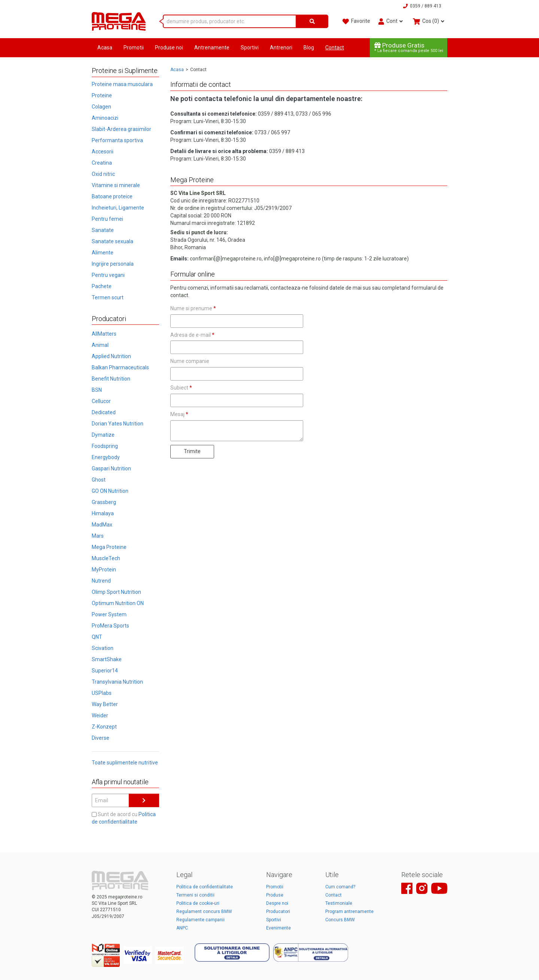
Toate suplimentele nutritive (125, 763)
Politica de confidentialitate (205, 887)
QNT (97, 637)
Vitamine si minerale (116, 185)
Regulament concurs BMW (204, 912)
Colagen (101, 107)
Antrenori (281, 48)
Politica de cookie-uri (198, 903)
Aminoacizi (105, 118)
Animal (100, 345)
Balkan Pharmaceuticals (120, 367)
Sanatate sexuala (112, 241)
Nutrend (101, 581)
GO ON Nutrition (110, 491)
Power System (109, 614)
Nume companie (190, 361)
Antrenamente (212, 48)
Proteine (102, 95)
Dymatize (103, 435)
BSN (97, 390)
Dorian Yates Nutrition (118, 424)
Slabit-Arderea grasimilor (121, 129)
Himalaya (103, 513)
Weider (100, 715)
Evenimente (278, 928)
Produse (275, 895)
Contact (335, 48)
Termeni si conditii (195, 895)
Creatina (102, 163)
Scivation (103, 648)
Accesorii (103, 152)
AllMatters (104, 334)
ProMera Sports (110, 626)
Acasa (105, 48)
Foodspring (105, 446)
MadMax (102, 525)
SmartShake (107, 659)
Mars (98, 536)
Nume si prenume (193, 308)
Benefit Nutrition (111, 379)
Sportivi (250, 48)
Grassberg (104, 502)
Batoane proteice (112, 196)
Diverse (101, 738)
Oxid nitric (103, 174)
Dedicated (104, 412)
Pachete (102, 286)
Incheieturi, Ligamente (118, 208)
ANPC (182, 928)
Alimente (103, 253)
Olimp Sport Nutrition (116, 592)
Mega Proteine (109, 547)
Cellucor (101, 401)
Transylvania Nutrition (117, 682)
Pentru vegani (108, 275)
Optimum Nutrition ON (118, 603)
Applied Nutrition (111, 356)
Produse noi (169, 48)
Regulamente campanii (200, 920)
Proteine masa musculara (122, 84)
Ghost (99, 480)
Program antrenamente (349, 912)
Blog (309, 48)
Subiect (181, 388)
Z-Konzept (104, 727)
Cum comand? (340, 887)
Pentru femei (107, 219)
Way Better (105, 704)
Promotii (134, 48)
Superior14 (105, 671)
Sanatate (103, 230)
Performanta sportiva (117, 140)
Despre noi (277, 903)
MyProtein (104, 570)
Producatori (278, 912)
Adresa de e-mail (192, 335)
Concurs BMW (340, 920)
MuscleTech (106, 558)
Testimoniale (339, 903)
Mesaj (179, 414)
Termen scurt (108, 297)
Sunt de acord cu (124, 818)
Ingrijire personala (113, 264)
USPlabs (102, 693)
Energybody (106, 457)
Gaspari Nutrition (111, 468)
